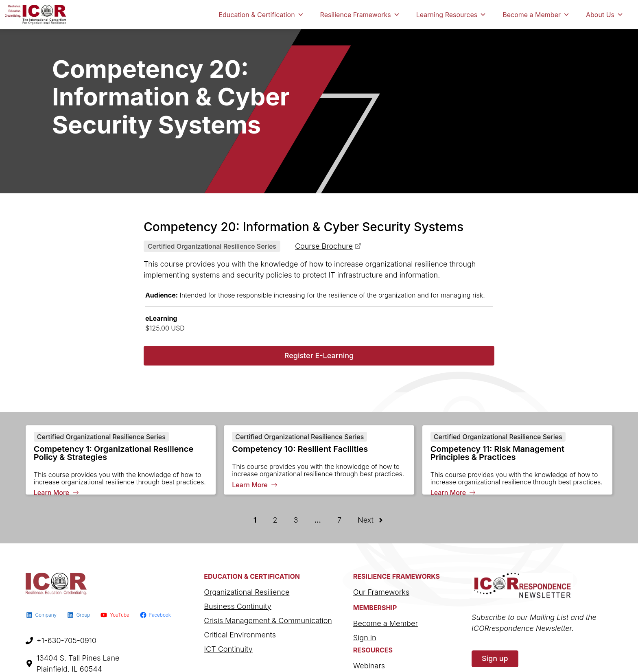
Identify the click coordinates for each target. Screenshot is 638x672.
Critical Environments (240, 635)
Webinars (369, 666)
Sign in (365, 638)
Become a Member (536, 15)
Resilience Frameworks (360, 15)
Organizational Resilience (247, 592)
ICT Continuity (228, 649)
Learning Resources (451, 15)
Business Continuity (238, 606)
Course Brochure (324, 246)
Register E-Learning (319, 356)
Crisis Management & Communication (268, 621)
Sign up (495, 658)
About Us (605, 15)
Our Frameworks (381, 592)
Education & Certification (261, 15)
